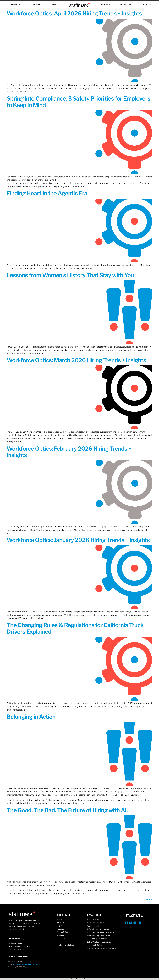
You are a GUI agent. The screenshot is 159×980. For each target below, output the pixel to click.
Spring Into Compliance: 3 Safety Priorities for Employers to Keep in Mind (78, 102)
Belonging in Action (31, 717)
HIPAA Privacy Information (98, 929)
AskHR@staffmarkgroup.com (26, 964)
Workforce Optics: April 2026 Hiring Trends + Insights (74, 13)
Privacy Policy (93, 920)
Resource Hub (126, 5)
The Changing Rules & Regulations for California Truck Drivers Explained (75, 628)
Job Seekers (17, 5)
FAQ (58, 942)
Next (149, 899)
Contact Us (146, 5)
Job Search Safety (95, 945)
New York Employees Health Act (100, 935)
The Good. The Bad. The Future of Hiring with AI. (67, 810)
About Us (56, 5)
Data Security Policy (95, 923)
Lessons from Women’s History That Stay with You (70, 275)
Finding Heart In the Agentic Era (47, 193)
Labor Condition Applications (99, 942)
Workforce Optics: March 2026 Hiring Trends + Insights (76, 360)
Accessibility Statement (97, 939)
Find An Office (104, 5)
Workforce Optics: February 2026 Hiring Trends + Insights (69, 452)
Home (59, 919)
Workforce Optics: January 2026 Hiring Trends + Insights (78, 540)
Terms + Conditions (95, 926)
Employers (37, 5)
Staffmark (80, 5)
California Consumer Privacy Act (101, 932)
